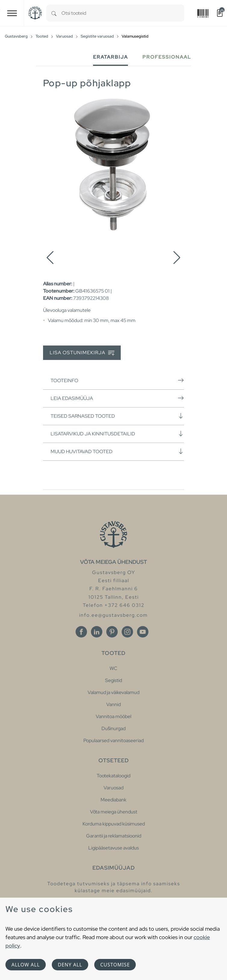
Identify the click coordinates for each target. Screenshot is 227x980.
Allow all (26, 965)
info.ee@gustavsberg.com (113, 615)
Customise (115, 965)
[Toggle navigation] (12, 13)
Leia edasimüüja (117, 398)
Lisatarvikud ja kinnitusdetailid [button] (117, 434)
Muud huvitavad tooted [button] (117, 451)
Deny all (70, 965)
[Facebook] (81, 632)
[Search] (54, 13)
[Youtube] (143, 632)
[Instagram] (127, 632)
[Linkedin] (97, 632)
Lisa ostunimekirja (82, 353)
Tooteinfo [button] (117, 380)
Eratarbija (110, 57)
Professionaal (167, 57)
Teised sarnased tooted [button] (117, 416)
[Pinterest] (112, 632)
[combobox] (123, 13)
